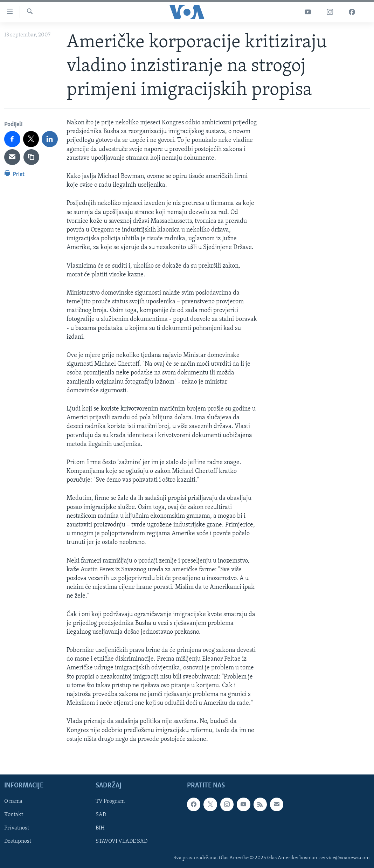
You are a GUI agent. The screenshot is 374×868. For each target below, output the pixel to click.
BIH (100, 828)
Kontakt (14, 815)
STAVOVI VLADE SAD (122, 841)
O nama (13, 801)
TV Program (110, 801)
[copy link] (32, 157)
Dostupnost (18, 841)
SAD (101, 815)
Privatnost (17, 828)
